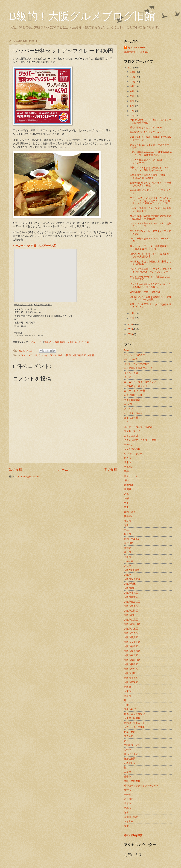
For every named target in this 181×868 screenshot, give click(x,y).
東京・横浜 (130, 732)
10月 (133, 82)
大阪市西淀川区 (132, 624)
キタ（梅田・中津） (134, 395)
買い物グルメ (131, 754)
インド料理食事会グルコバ (138, 368)
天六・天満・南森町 (134, 727)
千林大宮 (129, 561)
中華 (126, 705)
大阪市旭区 (130, 584)
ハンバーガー (36, 342)
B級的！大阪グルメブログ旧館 (82, 16)
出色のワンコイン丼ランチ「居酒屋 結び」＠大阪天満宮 (150, 255)
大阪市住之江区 (132, 602)
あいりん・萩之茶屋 (134, 355)
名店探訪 (129, 799)
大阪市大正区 (131, 629)
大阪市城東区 (131, 606)
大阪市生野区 (131, 611)
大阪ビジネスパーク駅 (78, 342)
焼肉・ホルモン (132, 539)
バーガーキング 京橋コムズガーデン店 (34, 246)
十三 (126, 530)
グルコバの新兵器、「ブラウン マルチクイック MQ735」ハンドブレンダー (151, 270)
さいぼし (129, 404)
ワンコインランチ (48, 355)
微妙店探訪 (130, 759)
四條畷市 (129, 516)
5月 (132, 106)
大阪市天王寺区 (132, 642)
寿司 (126, 525)
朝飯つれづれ (131, 709)
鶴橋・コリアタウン (134, 714)
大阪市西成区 (131, 620)
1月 (132, 318)
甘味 (126, 480)
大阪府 (91, 355)
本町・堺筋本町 (132, 781)
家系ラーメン (131, 476)
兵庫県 (128, 772)
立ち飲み (129, 821)
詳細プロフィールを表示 (137, 52)
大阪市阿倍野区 (132, 579)
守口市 (128, 521)
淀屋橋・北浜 (131, 817)
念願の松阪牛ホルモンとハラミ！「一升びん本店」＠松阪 (150, 184)
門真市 (128, 808)
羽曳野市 (129, 467)
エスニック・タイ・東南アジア (140, 382)
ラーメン (129, 445)
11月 (133, 77)
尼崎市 (128, 750)
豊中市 (128, 777)
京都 (126, 498)
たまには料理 (131, 418)
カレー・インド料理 (134, 391)
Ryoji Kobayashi (136, 47)
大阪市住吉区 (131, 597)
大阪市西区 (130, 615)
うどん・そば (131, 373)
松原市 (128, 534)
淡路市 (128, 696)
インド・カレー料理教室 (137, 364)
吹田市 (128, 557)
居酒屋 (128, 489)
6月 (132, 101)
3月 (132, 116)
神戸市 (128, 552)
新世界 (128, 548)
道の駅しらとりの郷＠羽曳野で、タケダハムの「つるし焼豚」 (150, 298)
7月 (132, 96)
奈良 (126, 741)
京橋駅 (48, 342)
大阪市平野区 (131, 669)
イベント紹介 (131, 359)
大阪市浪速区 (131, 682)
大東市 (128, 691)
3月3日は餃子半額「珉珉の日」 (146, 292)
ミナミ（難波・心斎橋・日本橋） (141, 440)
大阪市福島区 (131, 664)
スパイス (129, 409)
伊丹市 (128, 458)
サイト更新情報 (132, 400)
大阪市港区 (130, 588)
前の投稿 (111, 470)
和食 (126, 826)
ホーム (63, 470)
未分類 (128, 795)
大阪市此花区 (131, 593)
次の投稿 (16, 470)
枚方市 (128, 790)
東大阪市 (129, 736)
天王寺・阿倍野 (132, 718)
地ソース (129, 700)
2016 (130, 324)
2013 (130, 334)
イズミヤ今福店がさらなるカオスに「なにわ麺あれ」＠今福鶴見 (150, 286)
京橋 (60, 355)
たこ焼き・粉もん (133, 413)
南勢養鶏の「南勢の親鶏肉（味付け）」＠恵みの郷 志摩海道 (150, 176)
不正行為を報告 (133, 835)
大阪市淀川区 (131, 678)
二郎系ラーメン (132, 745)
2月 (132, 313)
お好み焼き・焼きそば (136, 386)
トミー (128, 422)
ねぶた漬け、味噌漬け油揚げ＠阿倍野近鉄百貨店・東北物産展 (150, 217)
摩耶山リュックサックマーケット (141, 786)
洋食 (126, 813)
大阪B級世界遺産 (133, 570)
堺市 (126, 503)
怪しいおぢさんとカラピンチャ (146, 127)
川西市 (128, 566)
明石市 (128, 804)
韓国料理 (129, 485)
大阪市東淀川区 (132, 660)
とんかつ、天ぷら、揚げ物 (138, 427)
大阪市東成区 (131, 655)
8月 (132, 91)
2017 (130, 68)
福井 (126, 768)
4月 (132, 111)
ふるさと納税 (131, 436)
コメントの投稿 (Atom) (27, 477)
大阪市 (67, 355)
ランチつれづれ (132, 449)
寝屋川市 (129, 543)
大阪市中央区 (131, 633)
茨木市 (128, 462)
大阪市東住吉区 (132, 651)
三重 (126, 507)
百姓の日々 (130, 763)
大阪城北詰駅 (59, 342)
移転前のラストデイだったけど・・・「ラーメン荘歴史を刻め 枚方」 (149, 169)
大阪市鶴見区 (131, 637)
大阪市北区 (130, 673)
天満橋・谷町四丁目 (134, 723)
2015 (130, 329)
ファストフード (29, 355)
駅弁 (126, 471)
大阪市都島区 (79, 355)
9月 (132, 86)
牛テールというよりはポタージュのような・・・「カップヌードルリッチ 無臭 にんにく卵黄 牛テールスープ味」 (150, 201)
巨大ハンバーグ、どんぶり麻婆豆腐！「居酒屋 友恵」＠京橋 (149, 248)
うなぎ (128, 377)
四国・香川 (130, 512)
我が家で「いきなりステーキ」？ (147, 132)
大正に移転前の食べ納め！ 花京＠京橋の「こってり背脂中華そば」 (151, 154)
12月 (133, 72)
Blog (126, 350)
